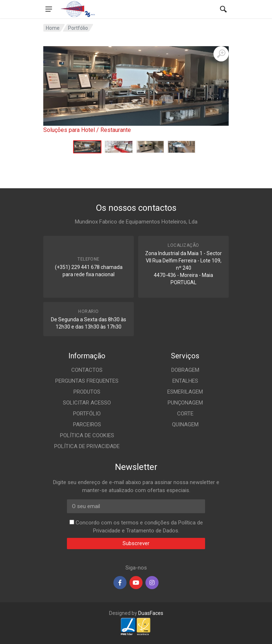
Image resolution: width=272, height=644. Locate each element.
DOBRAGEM (185, 370)
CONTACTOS (87, 370)
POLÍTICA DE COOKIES (87, 435)
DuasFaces (151, 613)
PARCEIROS (87, 424)
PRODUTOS (87, 392)
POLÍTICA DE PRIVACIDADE (87, 446)
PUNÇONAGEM (185, 403)
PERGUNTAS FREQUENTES (87, 381)
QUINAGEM (185, 424)
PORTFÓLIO (87, 414)
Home (53, 28)
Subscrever (136, 543)
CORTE (185, 414)
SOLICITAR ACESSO (87, 403)
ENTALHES (185, 381)
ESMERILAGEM (185, 392)
